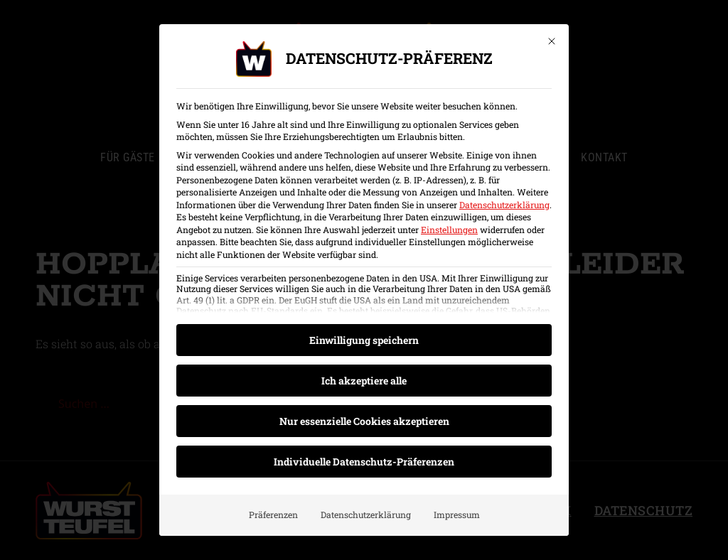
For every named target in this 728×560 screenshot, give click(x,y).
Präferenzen (273, 515)
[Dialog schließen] (552, 41)
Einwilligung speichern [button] (364, 340)
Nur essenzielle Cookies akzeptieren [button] (364, 421)
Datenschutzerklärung (504, 205)
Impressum (457, 515)
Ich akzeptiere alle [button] (364, 381)
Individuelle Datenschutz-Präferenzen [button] (364, 462)
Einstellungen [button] (449, 230)
